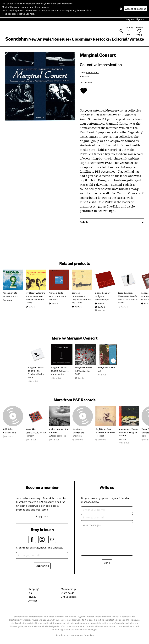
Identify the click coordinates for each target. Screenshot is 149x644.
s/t (100, 371)
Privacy (32, 597)
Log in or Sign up (135, 19)
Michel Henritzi (56, 429)
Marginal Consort (98, 55)
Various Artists (10, 293)
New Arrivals (40, 39)
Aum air (122, 439)
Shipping (33, 589)
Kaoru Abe (31, 429)
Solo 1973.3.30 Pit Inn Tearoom (36, 434)
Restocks (101, 39)
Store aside (67, 593)
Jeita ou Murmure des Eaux (57, 298)
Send (107, 563)
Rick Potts (77, 429)
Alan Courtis (125, 429)
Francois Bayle (56, 293)
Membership (68, 589)
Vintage (137, 39)
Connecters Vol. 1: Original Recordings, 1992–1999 (82, 299)
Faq (30, 593)
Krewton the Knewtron (78, 434)
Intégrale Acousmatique (102, 298)
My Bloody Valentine (36, 293)
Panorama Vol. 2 (10, 296)
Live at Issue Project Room (128, 301)
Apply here (42, 516)
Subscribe (42, 566)
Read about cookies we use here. (18, 14)
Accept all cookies (136, 9)
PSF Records (92, 72)
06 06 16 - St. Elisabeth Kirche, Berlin (36, 374)
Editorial (119, 39)
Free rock (100, 436)
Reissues (61, 39)
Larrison (76, 293)
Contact (32, 601)
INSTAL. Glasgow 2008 (83, 373)
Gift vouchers (69, 597)
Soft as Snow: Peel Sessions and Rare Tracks (35, 299)
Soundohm (16, 39)
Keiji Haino (8, 429)
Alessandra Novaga (127, 296)
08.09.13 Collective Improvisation (60, 373)
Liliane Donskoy (103, 293)
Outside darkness (57, 436)
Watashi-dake (9, 433)
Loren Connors (125, 293)
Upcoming (81, 39)
